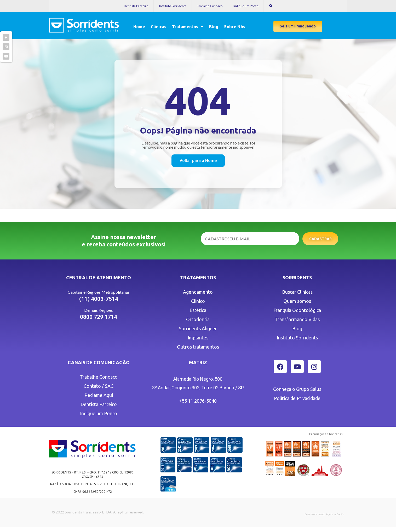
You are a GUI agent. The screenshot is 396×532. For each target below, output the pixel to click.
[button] (298, 26)
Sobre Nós (235, 27)
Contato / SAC (99, 386)
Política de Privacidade (297, 398)
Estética (198, 310)
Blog (214, 27)
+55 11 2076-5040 (198, 401)
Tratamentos (188, 27)
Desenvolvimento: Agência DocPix (325, 514)
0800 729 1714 (99, 317)
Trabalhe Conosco (210, 6)
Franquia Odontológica (297, 310)
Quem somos (297, 301)
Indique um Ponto (246, 6)
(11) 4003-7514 (99, 299)
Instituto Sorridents (173, 6)
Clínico (198, 301)
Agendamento (198, 292)
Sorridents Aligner (198, 328)
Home (139, 27)
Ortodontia (198, 319)
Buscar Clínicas (297, 292)
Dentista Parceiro (136, 6)
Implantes (198, 338)
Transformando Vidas (297, 319)
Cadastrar (320, 239)
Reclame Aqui (99, 395)
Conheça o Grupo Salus (297, 389)
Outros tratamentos (198, 347)
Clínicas (159, 27)
